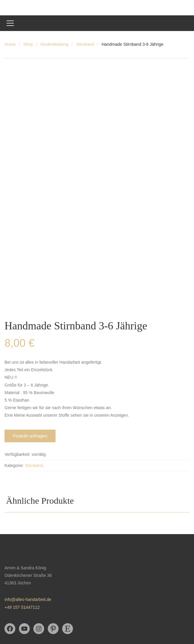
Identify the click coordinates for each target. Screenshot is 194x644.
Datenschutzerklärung (25, 589)
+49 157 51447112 (22, 547)
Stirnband (85, 44)
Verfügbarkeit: (17, 394)
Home (10, 44)
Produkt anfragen (30, 376)
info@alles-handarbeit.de (28, 539)
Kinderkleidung (55, 44)
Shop (28, 44)
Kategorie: (14, 405)
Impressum (15, 600)
